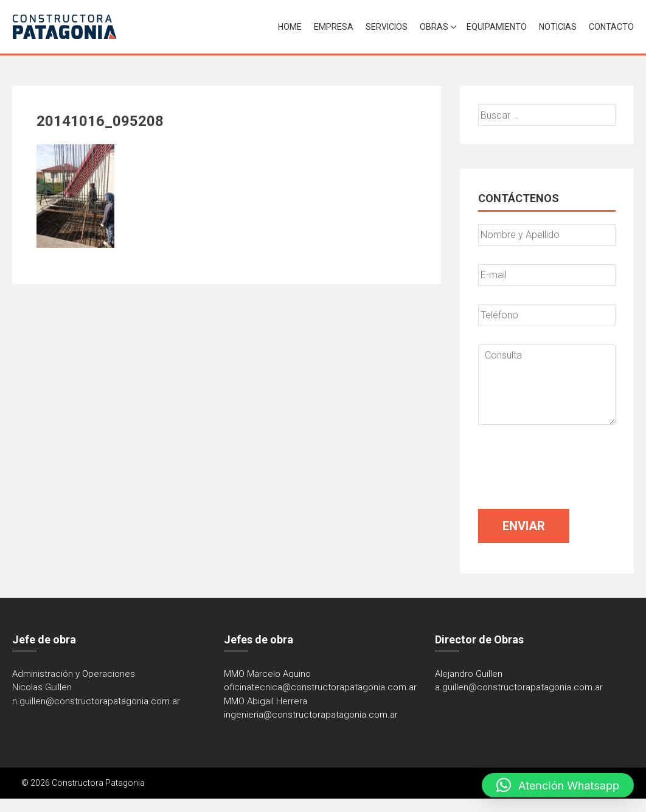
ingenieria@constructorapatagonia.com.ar (311, 715)
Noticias (558, 27)
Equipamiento (497, 27)
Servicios (387, 27)
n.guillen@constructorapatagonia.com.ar (96, 701)
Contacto (611, 27)
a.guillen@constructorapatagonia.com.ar (519, 687)
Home (290, 27)
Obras (434, 27)
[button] (558, 785)
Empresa (334, 27)
